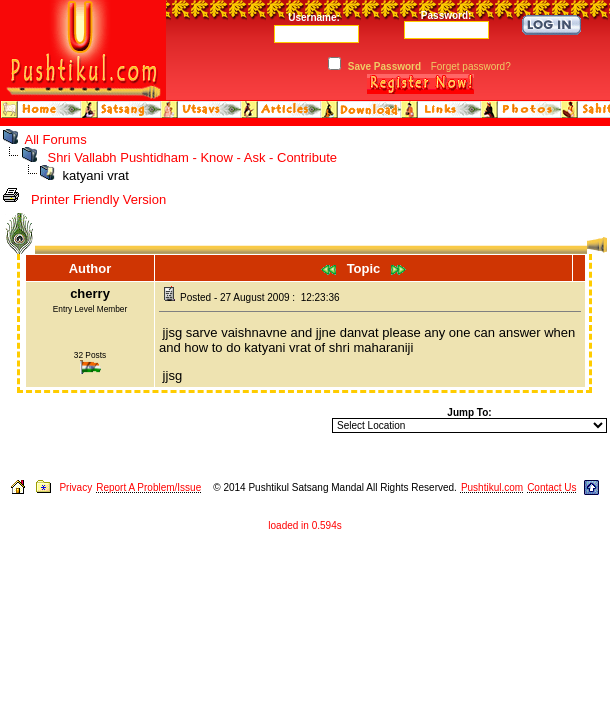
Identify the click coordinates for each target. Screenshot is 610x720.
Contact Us (551, 487)
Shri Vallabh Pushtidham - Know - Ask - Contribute (192, 157)
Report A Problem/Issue (148, 487)
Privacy (75, 487)
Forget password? (471, 66)
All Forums (56, 139)
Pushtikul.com (492, 487)
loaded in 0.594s (304, 525)
